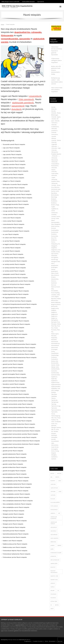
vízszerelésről (35, 96)
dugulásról (16, 109)
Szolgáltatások (28, 641)
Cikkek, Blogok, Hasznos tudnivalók (10, 2)
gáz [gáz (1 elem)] (59, 513)
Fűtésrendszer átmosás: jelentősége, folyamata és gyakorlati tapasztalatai (57, 51)
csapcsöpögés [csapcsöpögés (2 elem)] (54, 488)
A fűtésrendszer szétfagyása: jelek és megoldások (56, 61)
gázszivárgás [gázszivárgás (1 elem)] (54, 535)
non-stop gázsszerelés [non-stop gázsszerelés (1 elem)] (54, 572)
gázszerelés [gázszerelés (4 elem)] (54, 527)
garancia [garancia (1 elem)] (53, 513)
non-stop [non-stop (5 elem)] (53, 567)
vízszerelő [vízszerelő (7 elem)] (53, 598)
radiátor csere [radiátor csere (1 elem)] (54, 576)
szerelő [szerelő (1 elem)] (53, 587)
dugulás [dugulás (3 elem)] (53, 499)
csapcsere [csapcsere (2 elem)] (53, 484)
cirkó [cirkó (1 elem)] (60, 481)
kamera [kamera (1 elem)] (59, 545)
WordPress (28, 640)
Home (2, 24)
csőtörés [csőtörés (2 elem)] (53, 495)
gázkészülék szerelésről (23, 103)
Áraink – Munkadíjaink (50, 641)
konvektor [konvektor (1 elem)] (53, 556)
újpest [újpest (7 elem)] (52, 609)
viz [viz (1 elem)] (58, 591)
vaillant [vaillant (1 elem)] (52, 591)
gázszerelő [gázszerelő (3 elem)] (53, 531)
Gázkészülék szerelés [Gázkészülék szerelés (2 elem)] (54, 523)
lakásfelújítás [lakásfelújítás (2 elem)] (54, 564)
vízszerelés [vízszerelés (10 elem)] (53, 594)
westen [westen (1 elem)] (57, 605)
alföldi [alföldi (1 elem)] (52, 473)
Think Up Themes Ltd (13, 640)
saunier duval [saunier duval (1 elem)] (54, 580)
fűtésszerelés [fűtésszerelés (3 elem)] (54, 510)
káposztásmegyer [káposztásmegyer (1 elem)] (55, 560)
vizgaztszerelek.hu (20, 625)
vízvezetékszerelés (10, 39)
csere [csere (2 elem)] (60, 492)
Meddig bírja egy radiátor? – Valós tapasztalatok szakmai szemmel (57, 81)
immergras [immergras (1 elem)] (53, 542)
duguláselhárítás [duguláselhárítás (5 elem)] (55, 502)
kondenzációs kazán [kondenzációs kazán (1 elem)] (56, 553)
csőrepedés (36, 32)
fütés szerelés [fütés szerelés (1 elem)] (54, 506)
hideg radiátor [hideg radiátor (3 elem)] (54, 538)
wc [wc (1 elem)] (51, 605)
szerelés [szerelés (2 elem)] (53, 583)
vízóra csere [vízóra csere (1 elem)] (54, 601)
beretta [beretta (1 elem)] (57, 477)
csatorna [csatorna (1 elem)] (53, 492)
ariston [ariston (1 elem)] (59, 473)
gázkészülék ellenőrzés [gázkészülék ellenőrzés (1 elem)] (54, 518)
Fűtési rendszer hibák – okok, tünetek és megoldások (57, 90)
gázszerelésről (18, 106)
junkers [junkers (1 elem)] (52, 545)
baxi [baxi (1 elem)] (51, 477)
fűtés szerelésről (26, 99)
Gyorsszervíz (41, 2)
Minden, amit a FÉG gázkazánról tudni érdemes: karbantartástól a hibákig (56, 70)
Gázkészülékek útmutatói (28, 2)
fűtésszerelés (7, 35)
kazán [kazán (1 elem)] (52, 549)
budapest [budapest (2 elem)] (53, 481)
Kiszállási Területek (38, 641)
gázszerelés (25, 39)
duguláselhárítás (22, 32)
